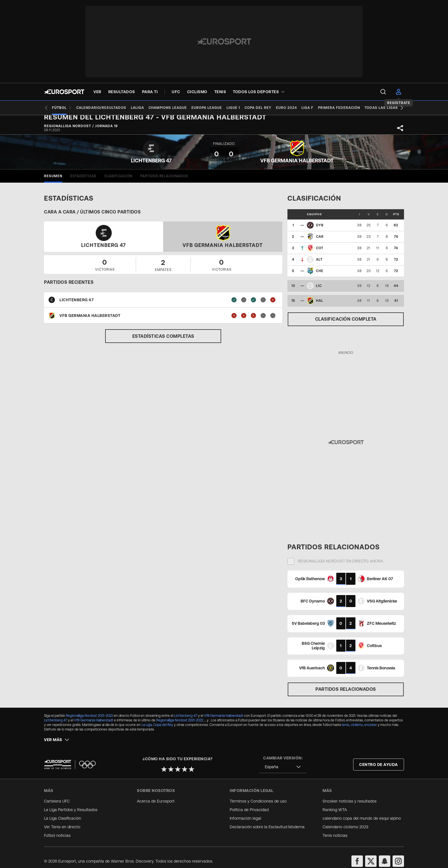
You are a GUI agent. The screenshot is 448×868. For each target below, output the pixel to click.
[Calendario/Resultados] (104, 108)
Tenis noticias (335, 827)
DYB (320, 230)
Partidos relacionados (346, 694)
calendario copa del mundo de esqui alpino (362, 810)
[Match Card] (346, 583)
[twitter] (371, 853)
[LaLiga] (142, 108)
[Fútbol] (62, 108)
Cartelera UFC (57, 793)
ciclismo (357, 729)
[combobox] (283, 759)
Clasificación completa (346, 324)
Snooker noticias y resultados (350, 793)
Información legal (245, 810)
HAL (320, 305)
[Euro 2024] (302, 108)
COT (320, 253)
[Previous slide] (46, 108)
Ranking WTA (335, 802)
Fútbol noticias (57, 827)
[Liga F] (326, 108)
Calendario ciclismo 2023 (345, 819)
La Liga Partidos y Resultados (71, 802)
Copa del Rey (163, 729)
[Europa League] (216, 108)
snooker (371, 729)
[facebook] (357, 853)
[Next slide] (402, 108)
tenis (345, 729)
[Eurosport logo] (64, 92)
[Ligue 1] (245, 108)
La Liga (147, 729)
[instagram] (398, 853)
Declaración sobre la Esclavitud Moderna (267, 819)
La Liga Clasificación (63, 810)
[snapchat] (385, 853)
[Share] (400, 133)
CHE (320, 276)
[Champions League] (175, 108)
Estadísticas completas (163, 341)
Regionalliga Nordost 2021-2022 (89, 720)
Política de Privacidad (249, 802)
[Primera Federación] (360, 108)
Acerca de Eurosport (156, 793)
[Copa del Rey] (272, 108)
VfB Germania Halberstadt (224, 720)
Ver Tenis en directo (62, 819)
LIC (319, 290)
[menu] (383, 92)
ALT (319, 264)
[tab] (53, 181)
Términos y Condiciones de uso (258, 793)
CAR (320, 241)
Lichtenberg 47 (186, 720)
